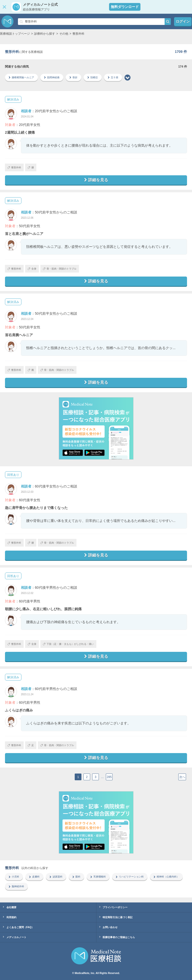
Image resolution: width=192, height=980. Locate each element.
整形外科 (14, 167)
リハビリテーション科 (130, 877)
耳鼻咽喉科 (98, 877)
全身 (32, 269)
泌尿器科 (56, 877)
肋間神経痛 (52, 77)
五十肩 (113, 77)
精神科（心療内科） (166, 877)
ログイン (183, 21)
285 (109, 777)
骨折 (73, 77)
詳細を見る (96, 180)
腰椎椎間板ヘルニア (21, 77)
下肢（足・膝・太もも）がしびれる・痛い (68, 644)
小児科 (14, 877)
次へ (182, 777)
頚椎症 (93, 77)
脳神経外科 (16, 886)
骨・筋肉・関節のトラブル (60, 269)
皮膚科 (34, 877)
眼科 (76, 877)
